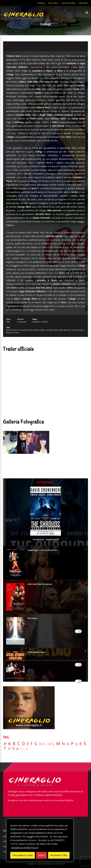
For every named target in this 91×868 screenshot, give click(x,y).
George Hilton (52, 330)
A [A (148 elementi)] (9, 743)
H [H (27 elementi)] (40, 744)
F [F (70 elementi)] (32, 744)
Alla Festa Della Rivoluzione (40, 584)
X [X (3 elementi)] (21, 749)
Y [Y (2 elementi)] (24, 749)
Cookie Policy (83, 3)
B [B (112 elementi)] (14, 744)
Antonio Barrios (13, 330)
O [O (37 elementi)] (68, 744)
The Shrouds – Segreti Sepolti (46, 540)
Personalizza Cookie (23, 855)
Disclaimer (41, 3)
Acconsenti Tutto (59, 855)
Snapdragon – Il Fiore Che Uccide (42, 550)
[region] (40, 840)
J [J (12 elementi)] (47, 744)
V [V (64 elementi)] (13, 748)
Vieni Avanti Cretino (36, 652)
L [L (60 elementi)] (53, 744)
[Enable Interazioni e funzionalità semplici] (78, 631)
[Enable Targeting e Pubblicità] (78, 681)
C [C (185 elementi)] (19, 744)
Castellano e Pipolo (40, 322)
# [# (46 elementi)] (5, 744)
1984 (8, 322)
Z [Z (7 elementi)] (27, 749)
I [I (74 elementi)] (44, 744)
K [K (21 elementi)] (50, 744)
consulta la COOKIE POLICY (25, 848)
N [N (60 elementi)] (63, 744)
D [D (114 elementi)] (23, 744)
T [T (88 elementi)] (5, 748)
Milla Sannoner (65, 330)
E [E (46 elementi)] (28, 744)
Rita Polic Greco (13, 333)
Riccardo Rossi (78, 330)
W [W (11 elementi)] (17, 749)
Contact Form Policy (68, 3)
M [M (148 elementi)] (58, 743)
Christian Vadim (26, 330)
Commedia (22, 322)
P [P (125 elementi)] (72, 744)
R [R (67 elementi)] (81, 744)
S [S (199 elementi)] (85, 744)
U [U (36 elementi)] (9, 748)
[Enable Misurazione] (78, 665)
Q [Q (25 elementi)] (76, 744)
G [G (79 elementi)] (36, 744)
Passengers (33, 618)
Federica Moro (40, 330)
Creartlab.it (60, 864)
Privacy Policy (53, 3)
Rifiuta (42, 855)
